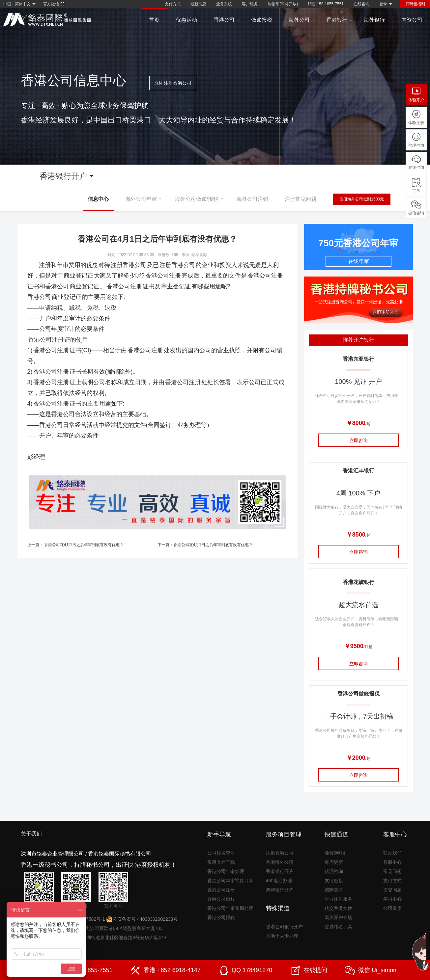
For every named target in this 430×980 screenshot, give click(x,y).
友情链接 (334, 881)
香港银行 (340, 20)
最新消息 (198, 4)
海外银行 (377, 20)
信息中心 (98, 199)
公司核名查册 (221, 853)
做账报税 (262, 20)
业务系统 (224, 4)
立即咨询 (358, 440)
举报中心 (392, 899)
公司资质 (392, 908)
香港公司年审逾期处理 (230, 908)
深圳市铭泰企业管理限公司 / (54, 854)
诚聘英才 (334, 890)
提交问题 (392, 890)
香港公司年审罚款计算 (230, 881)
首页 (154, 20)
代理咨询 (334, 871)
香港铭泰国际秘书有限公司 (120, 854)
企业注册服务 (338, 899)
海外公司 (302, 20)
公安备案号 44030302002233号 (142, 919)
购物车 (283, 4)
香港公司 (227, 20)
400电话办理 (279, 881)
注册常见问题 (301, 199)
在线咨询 (361, 4)
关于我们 (31, 834)
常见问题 (392, 871)
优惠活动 (186, 20)
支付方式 (173, 4)
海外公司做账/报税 (197, 199)
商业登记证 (78, 276)
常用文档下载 (221, 862)
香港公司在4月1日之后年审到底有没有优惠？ (84, 545)
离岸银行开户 (280, 890)
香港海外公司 (280, 862)
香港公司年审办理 (226, 871)
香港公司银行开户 (284, 927)
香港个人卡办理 (282, 936)
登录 (383, 4)
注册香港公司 (129, 265)
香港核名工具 (338, 927)
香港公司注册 (163, 276)
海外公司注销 (252, 199)
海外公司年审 (141, 199)
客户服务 (250, 4)
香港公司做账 (221, 899)
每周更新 (334, 862)
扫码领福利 (415, 4)
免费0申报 (335, 853)
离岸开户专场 (338, 917)
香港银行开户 (280, 871)
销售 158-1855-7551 (326, 4)
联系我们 (392, 853)
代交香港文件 (338, 908)
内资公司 (414, 20)
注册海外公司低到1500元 (362, 199)
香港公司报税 (221, 917)
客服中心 (392, 862)
